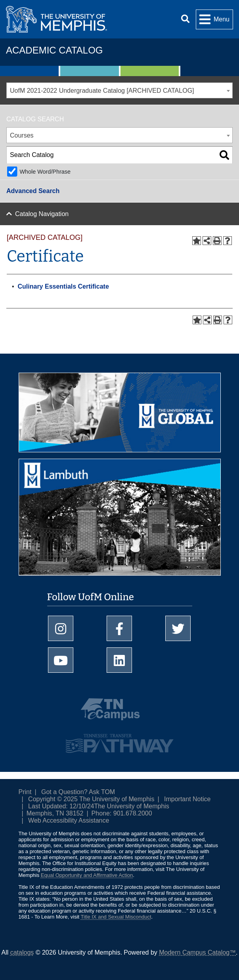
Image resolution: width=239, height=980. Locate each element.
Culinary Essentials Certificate (63, 286)
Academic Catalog (54, 50)
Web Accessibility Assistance (69, 820)
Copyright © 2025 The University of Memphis (91, 799)
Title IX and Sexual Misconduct (116, 917)
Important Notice (187, 799)
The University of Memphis (131, 806)
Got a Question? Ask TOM (78, 792)
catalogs (22, 952)
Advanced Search (33, 191)
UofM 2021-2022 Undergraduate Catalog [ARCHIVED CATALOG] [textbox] (102, 91)
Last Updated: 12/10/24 (61, 806)
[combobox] (120, 90)
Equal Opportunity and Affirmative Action (87, 875)
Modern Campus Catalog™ (197, 952)
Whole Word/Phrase (45, 172)
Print (25, 792)
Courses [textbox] (22, 135)
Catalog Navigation (42, 214)
